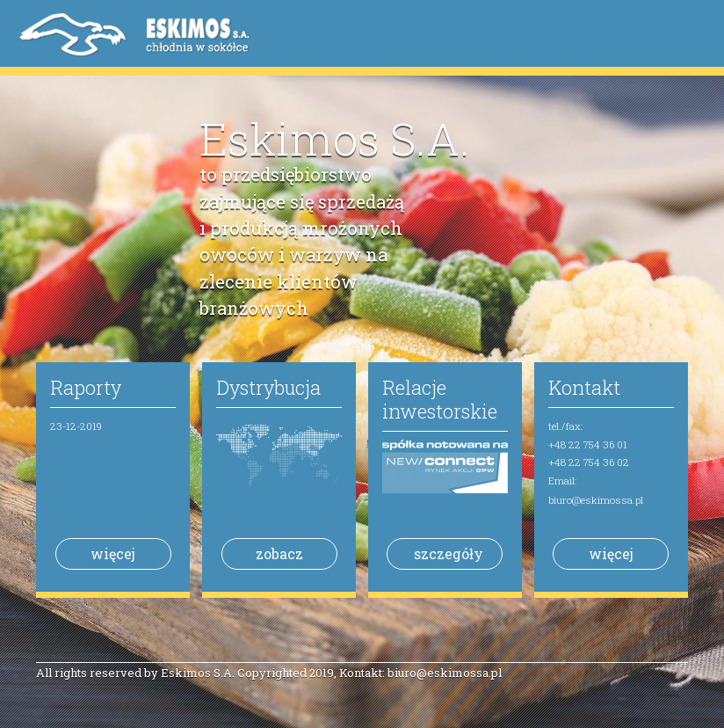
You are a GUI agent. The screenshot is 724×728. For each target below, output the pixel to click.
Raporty (86, 387)
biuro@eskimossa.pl (596, 500)
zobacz (279, 553)
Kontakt (584, 387)
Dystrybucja (268, 387)
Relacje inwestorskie (440, 399)
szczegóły (449, 553)
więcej (113, 553)
